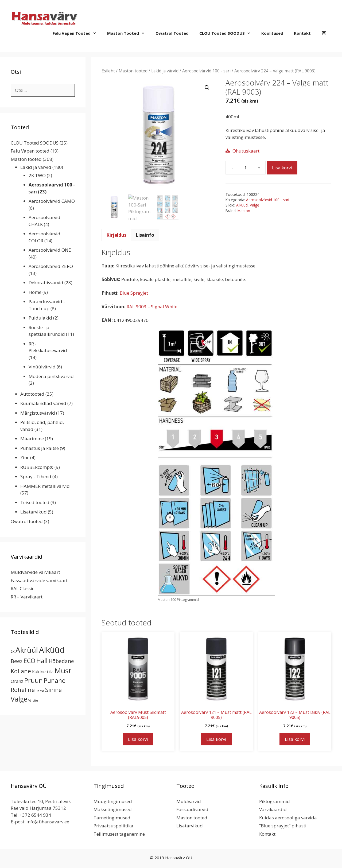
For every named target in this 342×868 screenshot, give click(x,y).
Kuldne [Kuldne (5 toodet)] (39, 672)
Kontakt (302, 33)
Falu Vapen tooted (77, 33)
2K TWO (37, 175)
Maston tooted (129, 33)
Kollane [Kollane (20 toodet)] (21, 671)
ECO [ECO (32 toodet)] (29, 661)
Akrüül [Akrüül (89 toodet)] (27, 650)
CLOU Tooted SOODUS (228, 33)
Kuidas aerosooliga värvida (288, 818)
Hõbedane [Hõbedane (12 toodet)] (61, 661)
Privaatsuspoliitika (113, 826)
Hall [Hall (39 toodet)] (42, 661)
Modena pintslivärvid (51, 376)
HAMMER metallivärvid (45, 486)
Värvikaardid (273, 809)
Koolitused (272, 33)
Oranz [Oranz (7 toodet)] (17, 681)
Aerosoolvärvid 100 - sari (206, 71)
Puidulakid (40, 318)
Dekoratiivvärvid (46, 283)
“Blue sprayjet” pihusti (283, 826)
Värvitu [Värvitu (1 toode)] (33, 700)
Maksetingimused (113, 809)
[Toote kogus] (246, 168)
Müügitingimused (113, 801)
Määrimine (32, 439)
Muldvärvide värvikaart (35, 572)
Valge (254, 205)
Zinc (25, 458)
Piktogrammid (275, 801)
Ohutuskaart (246, 151)
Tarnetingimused (112, 818)
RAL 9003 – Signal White (152, 307)
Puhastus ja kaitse (40, 448)
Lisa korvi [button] (138, 739)
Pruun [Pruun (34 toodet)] (34, 680)
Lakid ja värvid (165, 71)
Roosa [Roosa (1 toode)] (40, 691)
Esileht (108, 71)
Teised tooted (35, 502)
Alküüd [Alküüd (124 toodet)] (52, 650)
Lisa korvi (282, 168)
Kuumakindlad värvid (43, 403)
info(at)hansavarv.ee (48, 822)
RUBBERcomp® (37, 467)
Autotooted (32, 394)
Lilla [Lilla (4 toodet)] (50, 672)
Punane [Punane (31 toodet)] (55, 680)
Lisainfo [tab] (145, 235)
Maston (244, 211)
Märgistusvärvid (38, 413)
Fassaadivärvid (192, 809)
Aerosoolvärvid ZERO (51, 266)
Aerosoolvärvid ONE (50, 250)
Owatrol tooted (172, 33)
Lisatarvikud (34, 512)
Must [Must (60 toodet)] (63, 671)
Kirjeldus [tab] (116, 235)
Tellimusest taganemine (119, 834)
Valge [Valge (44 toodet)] (19, 699)
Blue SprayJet (134, 293)
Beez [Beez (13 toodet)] (17, 661)
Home (35, 292)
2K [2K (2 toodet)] (13, 651)
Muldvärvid (189, 801)
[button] (207, 88)
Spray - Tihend (36, 476)
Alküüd (242, 205)
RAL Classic (22, 588)
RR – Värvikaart (27, 597)
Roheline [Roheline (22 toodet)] (23, 690)
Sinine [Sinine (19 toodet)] (53, 690)
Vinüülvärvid (42, 367)
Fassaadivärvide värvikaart (39, 580)
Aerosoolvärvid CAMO (52, 201)
